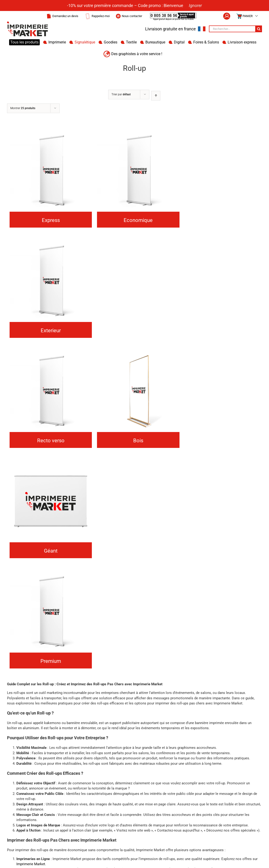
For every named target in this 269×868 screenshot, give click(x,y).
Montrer (23, 108)
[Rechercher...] (232, 29)
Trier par (121, 94)
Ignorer (195, 5)
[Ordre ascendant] (156, 96)
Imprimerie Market (31, 864)
